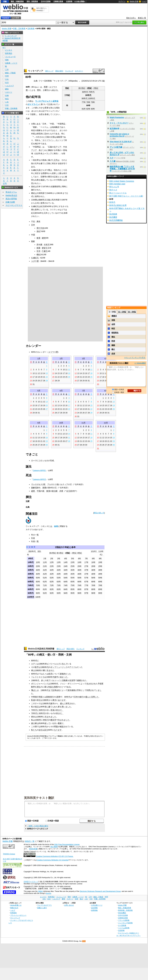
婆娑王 (45, 248)
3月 (84, 359)
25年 (73, 566)
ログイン (122, 1)
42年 (52, 574)
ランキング (69, 71)
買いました (66, 707)
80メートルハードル (118, 193)
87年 (86, 589)
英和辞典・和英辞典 (125, 910)
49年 (100, 574)
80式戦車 (113, 214)
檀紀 (38, 255)
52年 (52, 578)
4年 (66, 558)
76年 (80, 585)
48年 (93, 574)
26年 (80, 566)
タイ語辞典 (122, 925)
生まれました (51, 717)
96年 (80, 593)
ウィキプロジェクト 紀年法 (47, 101)
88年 (93, 589)
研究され (69, 703)
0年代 (31, 558)
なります (58, 730)
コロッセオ (43, 461)
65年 (73, 582)
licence (49, 893)
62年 (52, 582)
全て (4, 48)
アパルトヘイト (55, 680)
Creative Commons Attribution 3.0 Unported (53, 860)
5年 (73, 558)
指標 (56, 687)
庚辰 (38, 221)
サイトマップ (15, 918)
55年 (73, 578)
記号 (5, 183)
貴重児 (114, 316)
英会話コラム (11, 192)
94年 (66, 593)
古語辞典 (69, 1)
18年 (93, 562)
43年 (59, 574)
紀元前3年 (71, 491)
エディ (34, 664)
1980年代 (45, 667)
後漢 (38, 238)
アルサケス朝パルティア (58, 484)
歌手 (37, 667)
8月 (106, 391)
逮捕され (81, 680)
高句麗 (39, 245)
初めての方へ (131, 18)
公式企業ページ (97, 905)
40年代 (31, 574)
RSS (84, 941)
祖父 (37, 707)
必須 (113, 354)
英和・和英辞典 (32, 1)
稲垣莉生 (115, 333)
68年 (93, 582)
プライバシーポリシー (18, 915)
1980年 (42, 664)
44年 (66, 574)
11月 (84, 423)
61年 (45, 582)
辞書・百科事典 (19, 29)
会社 (41, 730)
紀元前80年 (115, 128)
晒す (113, 349)
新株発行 (50, 697)
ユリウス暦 (53, 352)
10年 (38, 562)
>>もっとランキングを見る (135, 358)
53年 (59, 578)
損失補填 (71, 690)
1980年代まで (47, 690)
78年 (88, 102)
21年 (45, 566)
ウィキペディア (36, 71)
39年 (100, 570)
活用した (95, 697)
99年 (100, 593)
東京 (54, 700)
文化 (7, 79)
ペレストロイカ (38, 677)
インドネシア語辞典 (125, 923)
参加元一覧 (142, 18)
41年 (45, 574)
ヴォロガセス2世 (38, 484)
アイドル (73, 667)
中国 (33, 235)
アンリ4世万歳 (116, 147)
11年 (45, 562)
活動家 (65, 680)
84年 (66, 589)
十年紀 (67, 95)
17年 (86, 562)
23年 (59, 566)
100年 (38, 597)
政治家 (55, 491)
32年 (52, 570)
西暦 (46, 87)
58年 (93, 578)
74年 (66, 585)
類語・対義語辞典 (17, 1)
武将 (61, 491)
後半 (56, 677)
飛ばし (34, 690)
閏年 (39, 90)
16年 (80, 562)
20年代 (31, 566)
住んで (65, 664)
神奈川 (46, 720)
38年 (93, 570)
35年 (73, 570)
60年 (38, 582)
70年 (38, 585)
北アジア (58, 147)
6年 (80, 558)
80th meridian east (117, 184)
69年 (100, 582)
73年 (59, 585)
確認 (113, 345)
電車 (7, 60)
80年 (88, 105)
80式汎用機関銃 (116, 220)
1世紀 (89, 88)
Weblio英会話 (11, 195)
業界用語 (9, 53)
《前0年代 (31, 551)
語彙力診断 (10, 202)
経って (47, 723)
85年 (73, 589)
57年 (86, 578)
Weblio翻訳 (122, 913)
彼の (33, 723)
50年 (38, 578)
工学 (7, 70)
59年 (100, 578)
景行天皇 (40, 228)
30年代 (31, 570)
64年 (66, 582)
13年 (59, 562)
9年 (100, 558)
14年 (66, 562)
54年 (66, 578)
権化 (113, 337)
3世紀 (80, 553)
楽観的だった (65, 674)
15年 (73, 562)
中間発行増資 (37, 697)
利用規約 (13, 913)
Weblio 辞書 (134, 1)
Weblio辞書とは (16, 905)
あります (62, 700)
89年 (100, 589)
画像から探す (42, 908)
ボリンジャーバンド (40, 684)
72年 (52, 585)
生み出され (91, 684)
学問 (7, 76)
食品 (7, 99)
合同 (113, 324)
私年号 (62, 163)
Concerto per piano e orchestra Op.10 (119, 135)
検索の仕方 (14, 908)
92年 (52, 593)
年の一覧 (35, 535)
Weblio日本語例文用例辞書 (41, 649)
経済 (50, 674)
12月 (106, 423)
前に (47, 707)
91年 (45, 593)
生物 (7, 95)
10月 (61, 423)
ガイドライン (33, 104)
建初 (44, 238)
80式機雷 (113, 217)
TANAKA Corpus (9, 854)
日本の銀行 (79, 697)
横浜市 (53, 720)
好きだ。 (60, 710)
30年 (38, 570)
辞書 (5, 1)
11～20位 (122, 312)
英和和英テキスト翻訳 (39, 798)
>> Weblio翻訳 (140, 363)
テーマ (38, 703)
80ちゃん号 (114, 187)
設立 (46, 730)
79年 (93, 102)
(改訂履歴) (54, 847)
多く (43, 680)
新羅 (38, 248)
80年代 (88, 95)
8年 (93, 558)
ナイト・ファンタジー (119, 123)
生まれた (51, 670)
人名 (7, 102)
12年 (52, 562)
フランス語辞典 (124, 920)
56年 (80, 578)
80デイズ (113, 190)
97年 (86, 593)
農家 (60, 723)
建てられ (52, 707)
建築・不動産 (10, 73)
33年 (59, 570)
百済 (38, 251)
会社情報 (94, 908)
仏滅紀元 (35, 258)
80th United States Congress (122, 181)
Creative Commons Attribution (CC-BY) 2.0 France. (55, 856)
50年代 (31, 578)
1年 (45, 558)
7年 (86, 558)
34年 (66, 570)
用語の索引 (59, 71)
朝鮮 (33, 241)
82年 (88, 109)
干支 (33, 221)
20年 (38, 566)
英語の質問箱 (11, 199)
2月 (61, 359)
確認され (63, 727)
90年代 (85, 98)
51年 (45, 578)
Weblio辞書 (33, 849)
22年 (52, 566)
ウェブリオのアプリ (44, 905)
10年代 (31, 562)
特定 (113, 328)
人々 (45, 674)
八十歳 (113, 161)
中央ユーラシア (45, 153)
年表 (33, 538)
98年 (93, 593)
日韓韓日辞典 (58, 1)
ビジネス (9, 50)
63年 (59, 582)
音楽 (52, 710)
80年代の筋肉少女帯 (118, 205)
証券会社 (56, 690)
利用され (90, 690)
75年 (73, 585)
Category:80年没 (39, 479)
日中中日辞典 (46, 1)
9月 (39, 423)
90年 (38, 593)
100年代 (92, 98)
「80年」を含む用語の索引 (38, 826)
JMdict (40, 891)
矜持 (113, 341)
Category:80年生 (39, 470)
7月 (84, 391)
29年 (100, 566)
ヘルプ (144, 1)
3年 (59, 558)
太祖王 (47, 245)
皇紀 (38, 231)
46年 (80, 574)
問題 (56, 727)
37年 (86, 570)
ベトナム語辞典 (124, 928)
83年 (93, 109)
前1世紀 (82, 88)
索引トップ (49, 71)
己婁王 (45, 251)
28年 (93, 566)
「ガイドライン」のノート (52, 140)
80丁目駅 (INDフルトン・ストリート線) (126, 196)
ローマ (34, 461)
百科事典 (31, 29)
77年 (84, 102)
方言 (7, 105)
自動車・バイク (11, 63)
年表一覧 (35, 541)
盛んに (88, 697)
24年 (66, 566)
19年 (100, 562)
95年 (73, 593)
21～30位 (132, 312)
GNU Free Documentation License (67, 844)
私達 (33, 700)
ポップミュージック (59, 667)
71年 (45, 585)
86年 (80, 589)
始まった (64, 677)
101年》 (94, 551)
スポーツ (9, 92)
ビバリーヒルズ (53, 664)
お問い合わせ (69, 905)
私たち (34, 730)
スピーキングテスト (14, 205)
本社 (39, 700)
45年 (73, 574)
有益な (51, 687)
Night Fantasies (117, 117)
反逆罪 (72, 680)
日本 (33, 225)
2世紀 (96, 88)
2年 (52, 558)
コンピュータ (10, 57)
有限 (113, 320)
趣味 (7, 89)
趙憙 (33, 491)
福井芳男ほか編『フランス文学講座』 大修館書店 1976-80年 (122, 169)
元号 (56, 160)
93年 (59, 593)
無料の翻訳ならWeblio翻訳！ (41, 9)
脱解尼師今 (36, 488)
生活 (7, 83)
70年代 (92, 92)
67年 (86, 582)
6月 (61, 391)
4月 (106, 359)
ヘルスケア (10, 86)
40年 (38, 574)
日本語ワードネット (31, 882)
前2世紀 (53, 553)
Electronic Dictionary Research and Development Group (100, 891)
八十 (112, 158)
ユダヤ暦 (35, 261)
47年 (86, 574)
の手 (77, 690)
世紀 (67, 88)
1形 (57, 697)
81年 (84, 109)
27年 (86, 566)
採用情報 (94, 910)
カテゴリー (79, 71)
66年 (80, 582)
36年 (80, 570)
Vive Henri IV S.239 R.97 (121, 142)
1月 (39, 359)
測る (39, 687)
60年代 (85, 92)
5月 (39, 391)
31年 (45, 570)
